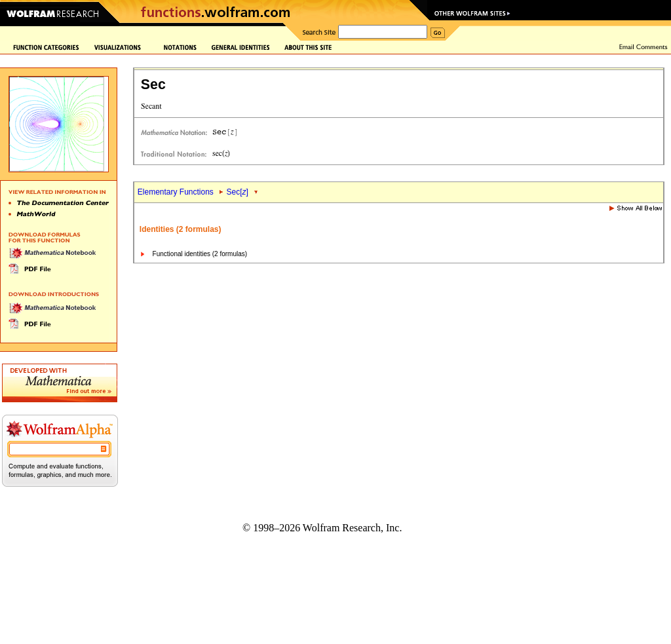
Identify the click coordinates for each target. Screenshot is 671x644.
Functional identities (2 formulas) (200, 254)
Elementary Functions (176, 192)
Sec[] (238, 192)
